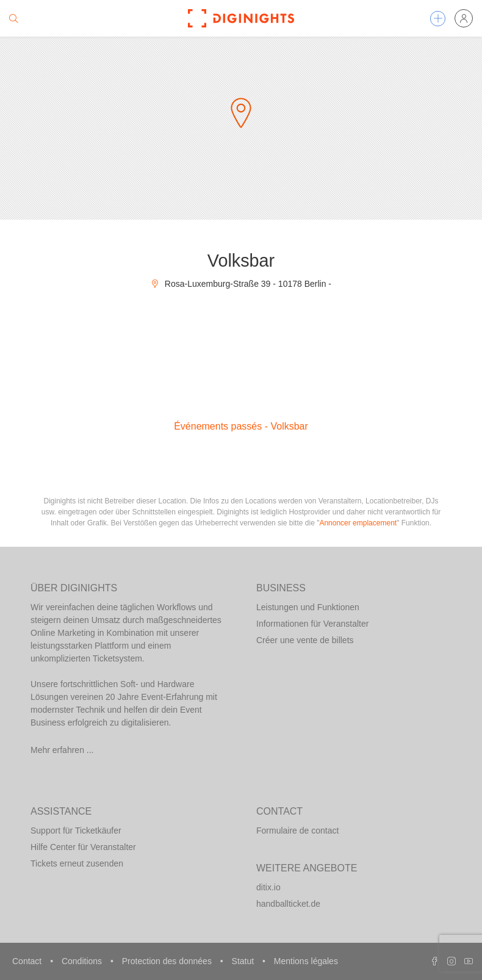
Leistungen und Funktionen (308, 607)
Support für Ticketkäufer (76, 830)
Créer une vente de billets (305, 640)
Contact (28, 961)
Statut (244, 961)
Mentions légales (306, 961)
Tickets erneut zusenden (77, 863)
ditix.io (268, 887)
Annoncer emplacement (358, 523)
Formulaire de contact (297, 830)
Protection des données (168, 961)
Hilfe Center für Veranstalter (83, 847)
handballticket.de (288, 904)
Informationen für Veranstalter (312, 624)
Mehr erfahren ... (62, 750)
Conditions (83, 961)
